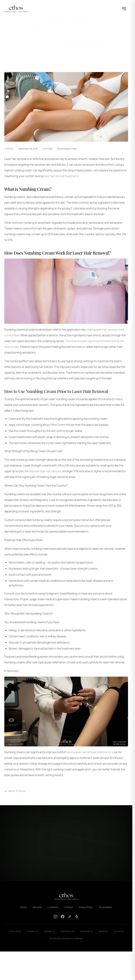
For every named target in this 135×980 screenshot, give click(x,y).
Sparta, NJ (103, 931)
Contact (68, 907)
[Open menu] (124, 9)
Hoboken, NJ (33, 931)
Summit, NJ (119, 931)
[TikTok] (70, 917)
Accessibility (106, 907)
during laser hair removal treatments (89, 752)
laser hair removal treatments (61, 176)
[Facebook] (63, 917)
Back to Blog (15, 791)
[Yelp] (77, 917)
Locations (53, 907)
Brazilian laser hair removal (45, 471)
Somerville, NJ (86, 931)
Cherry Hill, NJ (15, 931)
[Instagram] (55, 917)
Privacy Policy (86, 907)
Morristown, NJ (67, 931)
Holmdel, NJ (49, 931)
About (24, 907)
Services (37, 907)
